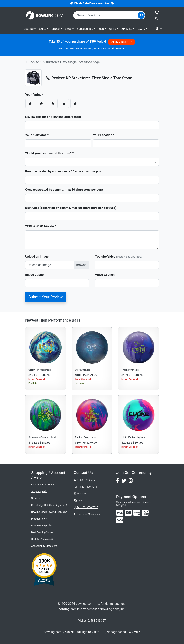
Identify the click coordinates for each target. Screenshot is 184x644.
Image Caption (35, 275)
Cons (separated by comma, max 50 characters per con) (64, 190)
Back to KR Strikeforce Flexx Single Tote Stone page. (63, 62)
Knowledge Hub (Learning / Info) (49, 505)
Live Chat (81, 500)
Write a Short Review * (41, 226)
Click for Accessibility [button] (43, 539)
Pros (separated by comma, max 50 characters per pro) (63, 171)
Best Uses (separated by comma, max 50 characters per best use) (71, 208)
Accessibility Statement (44, 546)
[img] (120, 520)
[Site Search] (141, 15)
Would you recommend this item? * (49, 153)
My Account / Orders (43, 485)
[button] (30, 29)
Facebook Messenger (87, 514)
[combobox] (106, 15)
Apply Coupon (122, 42)
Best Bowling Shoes (42, 532)
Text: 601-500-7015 (86, 507)
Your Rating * (36, 95)
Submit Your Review (46, 297)
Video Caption (105, 275)
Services (36, 498)
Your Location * (104, 135)
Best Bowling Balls (41, 525)
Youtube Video (119, 257)
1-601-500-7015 (88, 487)
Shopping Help (39, 491)
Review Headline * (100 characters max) (53, 117)
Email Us (80, 494)
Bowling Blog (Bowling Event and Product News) (49, 515)
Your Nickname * (37, 135)
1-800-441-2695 (84, 480)
